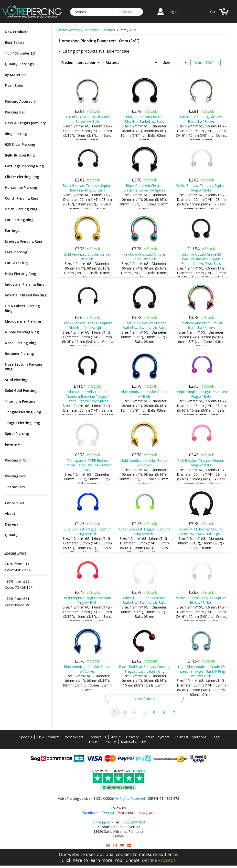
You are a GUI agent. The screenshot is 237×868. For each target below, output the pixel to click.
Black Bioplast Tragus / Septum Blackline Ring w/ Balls (87, 188)
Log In (173, 12)
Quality (11, 535)
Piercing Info (16, 460)
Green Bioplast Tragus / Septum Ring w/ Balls (144, 531)
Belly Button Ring (20, 155)
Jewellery (12, 444)
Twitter (108, 813)
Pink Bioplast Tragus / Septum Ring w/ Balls (201, 463)
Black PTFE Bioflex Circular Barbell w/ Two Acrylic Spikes (201, 531)
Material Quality (133, 742)
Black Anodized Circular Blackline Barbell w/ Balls (144, 119)
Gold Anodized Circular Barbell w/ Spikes (144, 463)
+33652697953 (133, 822)
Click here (72, 860)
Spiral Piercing (17, 434)
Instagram (146, 813)
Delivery (12, 524)
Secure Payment (157, 737)
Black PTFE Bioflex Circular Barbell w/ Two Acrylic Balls (144, 325)
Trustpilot (139, 771)
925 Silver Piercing (20, 144)
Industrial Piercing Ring (25, 284)
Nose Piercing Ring (21, 343)
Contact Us (14, 503)
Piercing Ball (15, 112)
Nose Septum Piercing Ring (24, 367)
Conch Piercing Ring (22, 198)
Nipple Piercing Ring (22, 332)
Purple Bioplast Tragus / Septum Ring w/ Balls (201, 394)
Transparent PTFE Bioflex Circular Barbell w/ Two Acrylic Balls (87, 465)
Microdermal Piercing (23, 321)
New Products (17, 32)
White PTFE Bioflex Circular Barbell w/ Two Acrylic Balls (144, 600)
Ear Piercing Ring (19, 220)
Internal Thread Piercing (26, 295)
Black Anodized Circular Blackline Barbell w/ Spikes (144, 188)
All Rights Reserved (130, 798)
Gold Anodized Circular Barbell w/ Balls (87, 257)
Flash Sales (14, 85)
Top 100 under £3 (20, 53)
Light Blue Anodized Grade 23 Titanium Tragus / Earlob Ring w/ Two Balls (201, 671)
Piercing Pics (15, 476)
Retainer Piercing (19, 354)
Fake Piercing (16, 252)
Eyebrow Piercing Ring (24, 241)
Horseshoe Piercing (21, 187)
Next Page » (144, 699)
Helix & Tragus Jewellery (25, 123)
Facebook (90, 813)
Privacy (110, 742)
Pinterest (126, 813)
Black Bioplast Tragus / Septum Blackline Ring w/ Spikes (87, 325)
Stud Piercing (16, 380)
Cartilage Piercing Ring (24, 166)
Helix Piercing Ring (21, 274)
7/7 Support (101, 822)
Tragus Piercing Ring (22, 423)
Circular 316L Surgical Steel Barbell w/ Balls (87, 119)
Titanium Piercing (20, 401)
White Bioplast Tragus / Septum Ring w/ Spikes (201, 600)
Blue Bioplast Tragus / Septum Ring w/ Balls (87, 531)
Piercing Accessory (20, 101)
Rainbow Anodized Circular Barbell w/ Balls (144, 257)
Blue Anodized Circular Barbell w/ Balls (144, 394)
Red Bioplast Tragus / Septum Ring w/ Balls (87, 600)
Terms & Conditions (191, 737)
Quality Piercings (19, 64)
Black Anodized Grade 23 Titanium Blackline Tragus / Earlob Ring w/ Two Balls (201, 259)
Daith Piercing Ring (21, 209)
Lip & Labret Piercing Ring (22, 308)
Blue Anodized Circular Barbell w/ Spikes (87, 669)
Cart (213, 12)
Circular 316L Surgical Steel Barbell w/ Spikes (201, 119)
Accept (168, 860)
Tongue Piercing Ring (23, 412)
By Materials (16, 75)
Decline (149, 860)
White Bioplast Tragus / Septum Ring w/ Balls (201, 188)
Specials (26, 737)
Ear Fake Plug (16, 263)
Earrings (12, 231)
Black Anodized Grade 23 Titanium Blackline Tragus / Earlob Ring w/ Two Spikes (87, 396)
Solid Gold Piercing (21, 390)
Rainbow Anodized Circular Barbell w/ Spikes (201, 325)
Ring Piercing (16, 134)
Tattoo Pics (15, 487)
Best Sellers (15, 42)
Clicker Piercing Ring (22, 177)
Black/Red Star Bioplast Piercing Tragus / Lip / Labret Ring (144, 669)
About (10, 513)
